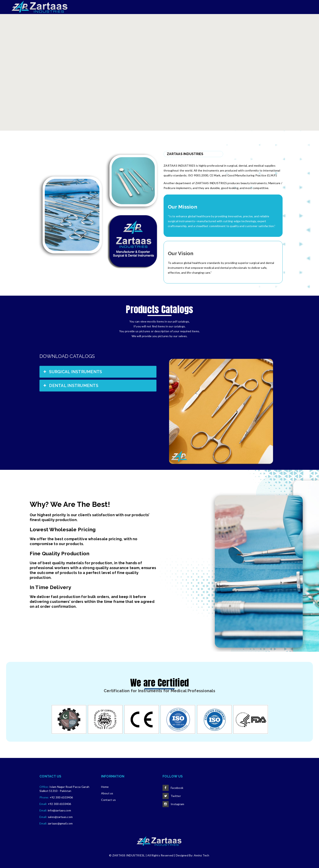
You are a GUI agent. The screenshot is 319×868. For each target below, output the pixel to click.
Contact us (109, 800)
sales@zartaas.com (60, 817)
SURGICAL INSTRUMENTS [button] (72, 372)
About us (107, 793)
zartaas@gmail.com (60, 823)
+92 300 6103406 (61, 797)
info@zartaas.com (59, 810)
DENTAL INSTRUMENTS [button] (70, 386)
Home (105, 787)
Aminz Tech (202, 855)
